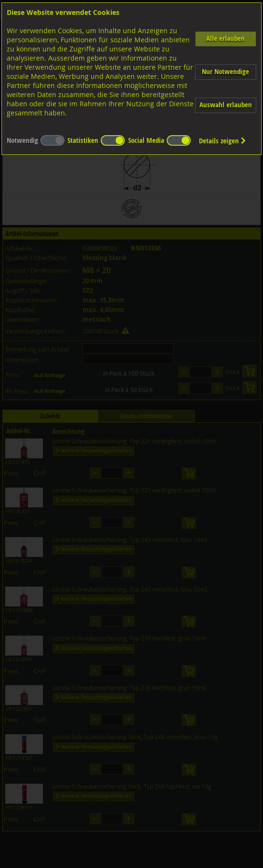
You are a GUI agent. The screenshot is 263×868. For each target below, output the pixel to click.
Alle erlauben (225, 38)
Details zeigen (223, 141)
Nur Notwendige (225, 71)
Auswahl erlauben (226, 105)
